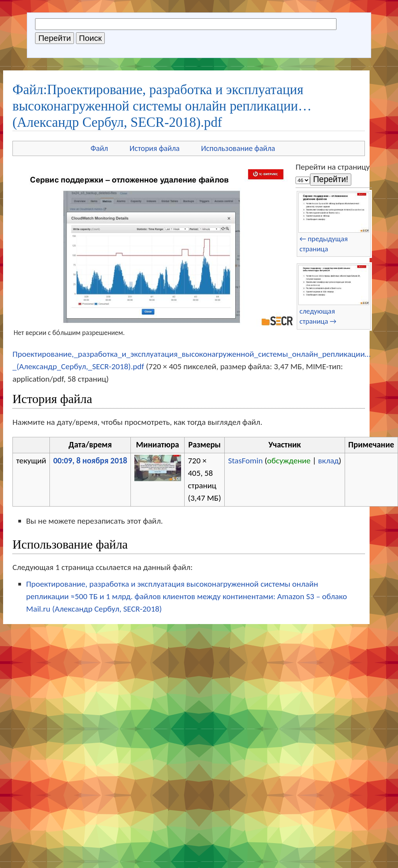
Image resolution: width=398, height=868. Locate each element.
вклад (328, 461)
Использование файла (238, 148)
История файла (154, 148)
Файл (99, 148)
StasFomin (246, 461)
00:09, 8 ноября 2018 (90, 461)
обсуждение (289, 461)
